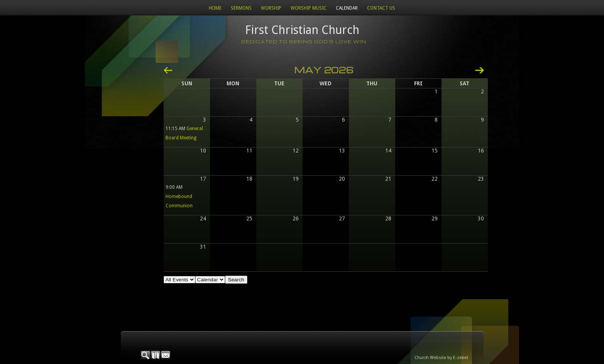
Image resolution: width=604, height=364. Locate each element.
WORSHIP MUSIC (309, 8)
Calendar (347, 8)
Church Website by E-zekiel (441, 358)
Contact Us (381, 8)
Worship (271, 8)
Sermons (241, 8)
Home (215, 8)
